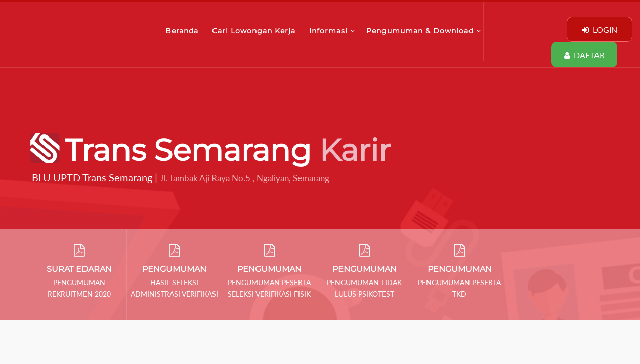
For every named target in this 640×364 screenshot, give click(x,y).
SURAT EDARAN (79, 269)
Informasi (332, 31)
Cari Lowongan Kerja (255, 31)
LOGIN (600, 30)
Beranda (183, 31)
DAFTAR (584, 55)
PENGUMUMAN (174, 269)
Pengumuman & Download (424, 31)
